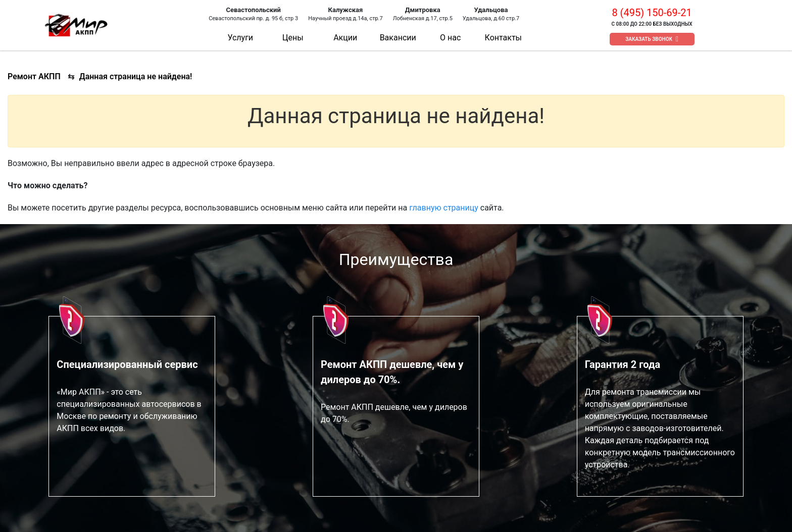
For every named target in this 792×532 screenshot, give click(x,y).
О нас (450, 38)
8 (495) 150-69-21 (652, 13)
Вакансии (398, 38)
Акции (345, 38)
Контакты (503, 38)
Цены (293, 38)
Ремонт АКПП (34, 76)
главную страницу (444, 208)
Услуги (240, 38)
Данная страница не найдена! (136, 76)
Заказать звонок (649, 39)
